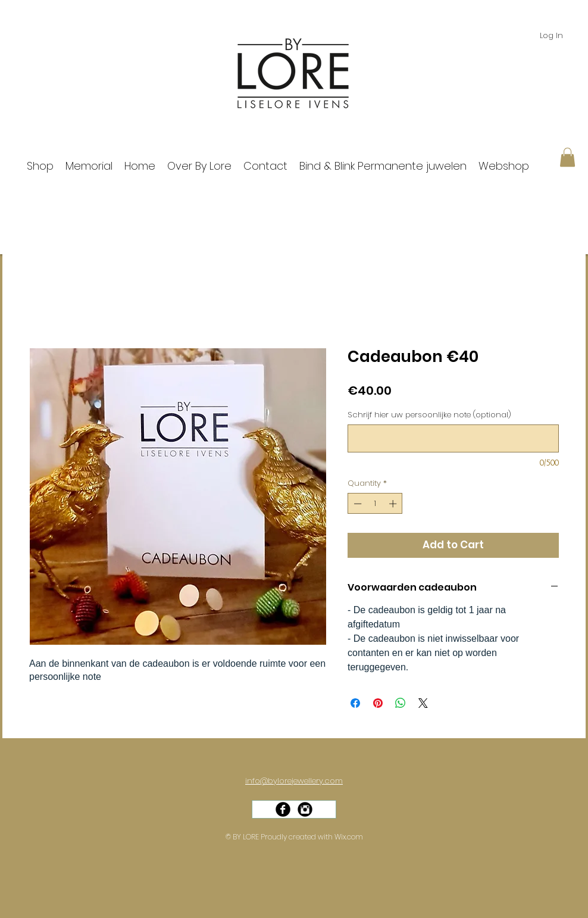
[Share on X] (423, 703)
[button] (567, 157)
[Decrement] (356, 504)
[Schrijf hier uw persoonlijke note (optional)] (453, 438)
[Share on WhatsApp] (401, 703)
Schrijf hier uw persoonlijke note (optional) (429, 415)
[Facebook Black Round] (283, 809)
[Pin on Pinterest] (378, 703)
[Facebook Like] (298, 821)
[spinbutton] (375, 504)
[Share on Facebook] (355, 703)
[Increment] (394, 504)
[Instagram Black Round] (305, 809)
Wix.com (349, 837)
